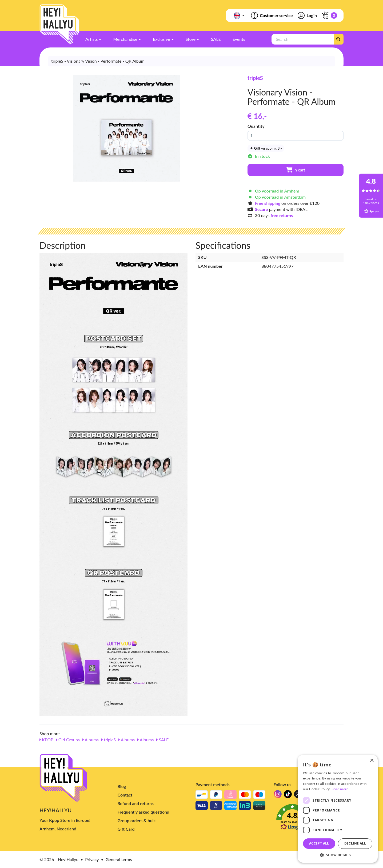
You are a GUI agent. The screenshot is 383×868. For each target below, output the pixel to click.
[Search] (338, 39)
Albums (91, 740)
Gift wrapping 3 (266, 148)
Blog (122, 786)
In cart (296, 170)
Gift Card (126, 829)
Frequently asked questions (143, 812)
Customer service (271, 15)
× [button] (372, 761)
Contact (125, 795)
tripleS (255, 78)
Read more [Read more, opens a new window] (340, 789)
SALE (162, 740)
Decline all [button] (355, 843)
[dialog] (338, 809)
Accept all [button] (319, 843)
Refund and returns (136, 803)
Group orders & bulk (137, 820)
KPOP (46, 740)
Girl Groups (68, 740)
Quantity (256, 126)
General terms (119, 859)
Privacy (92, 859)
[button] (338, 855)
